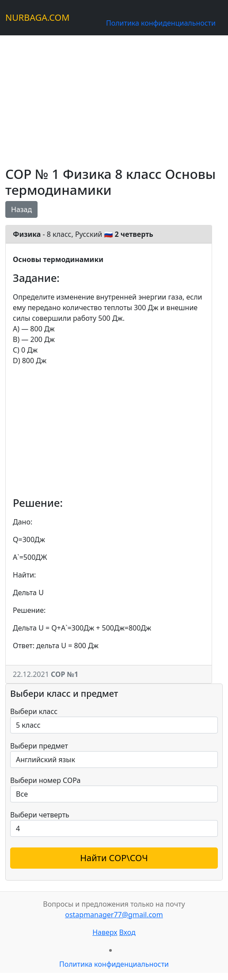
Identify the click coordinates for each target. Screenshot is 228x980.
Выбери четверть (40, 815)
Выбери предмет (39, 746)
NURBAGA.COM (37, 17)
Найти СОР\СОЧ (114, 858)
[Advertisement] (114, 97)
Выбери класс (34, 711)
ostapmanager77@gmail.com (114, 915)
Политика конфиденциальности (161, 23)
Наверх (105, 932)
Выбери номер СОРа (45, 780)
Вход (127, 932)
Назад (21, 209)
